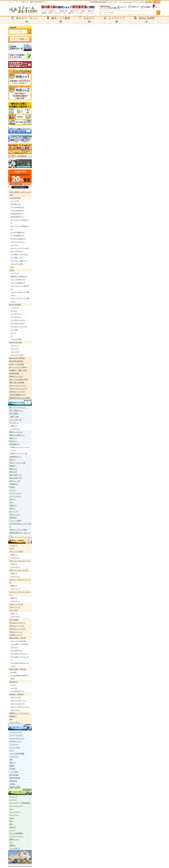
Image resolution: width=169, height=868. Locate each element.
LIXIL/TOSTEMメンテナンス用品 (20, 525)
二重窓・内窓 (14, 417)
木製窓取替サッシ (16, 457)
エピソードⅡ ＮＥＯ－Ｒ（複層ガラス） (20, 300)
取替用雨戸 (13, 518)
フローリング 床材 (16, 339)
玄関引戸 (12, 466)
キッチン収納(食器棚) (17, 754)
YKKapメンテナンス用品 (18, 530)
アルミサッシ (14, 423)
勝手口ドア (75, 11)
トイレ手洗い (14, 772)
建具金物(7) (13, 682)
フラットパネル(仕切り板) (18, 641)
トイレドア (13, 545)
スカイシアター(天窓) (17, 264)
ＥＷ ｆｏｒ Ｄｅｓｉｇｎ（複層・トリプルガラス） (19, 250)
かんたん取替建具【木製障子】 (20, 675)
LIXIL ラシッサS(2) (16, 552)
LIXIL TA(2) (14, 610)
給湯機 (12, 766)
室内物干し (13, 716)
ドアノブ (13, 685)
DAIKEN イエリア (16, 635)
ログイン (113, 7)
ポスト (12, 842)
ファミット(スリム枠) (17, 355)
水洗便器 (12, 769)
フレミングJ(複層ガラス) (18, 283)
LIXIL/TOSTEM (15, 198)
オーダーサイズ (15, 429)
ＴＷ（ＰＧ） (14, 245)
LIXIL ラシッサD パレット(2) (20, 561)
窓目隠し (12, 487)
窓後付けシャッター (16, 376)
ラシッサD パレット (16, 314)
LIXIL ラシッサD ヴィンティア (20, 707)
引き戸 (12, 549)
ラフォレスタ (14, 349)
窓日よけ (12, 499)
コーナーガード (15, 722)
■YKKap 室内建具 (16, 342)
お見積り (12, 784)
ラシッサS (14, 311)
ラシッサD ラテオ (16, 317)
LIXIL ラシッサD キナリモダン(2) (20, 593)
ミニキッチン (14, 744)
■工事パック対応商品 (17, 364)
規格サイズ (14, 426)
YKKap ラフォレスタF (17, 629)
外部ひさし (13, 505)
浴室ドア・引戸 (15, 481)
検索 (158, 12)
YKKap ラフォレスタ (17, 626)
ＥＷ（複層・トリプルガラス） (20, 254)
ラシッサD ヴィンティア (18, 320)
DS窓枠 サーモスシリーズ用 (19, 453)
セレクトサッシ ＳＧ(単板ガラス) (20, 221)
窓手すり (12, 508)
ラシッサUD (14, 330)
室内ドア (91, 11)
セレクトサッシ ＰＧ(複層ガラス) (20, 228)
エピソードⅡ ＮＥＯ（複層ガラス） (20, 287)
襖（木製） (14, 672)
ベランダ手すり (15, 849)
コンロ (12, 750)
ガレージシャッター (16, 806)
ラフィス (13, 333)
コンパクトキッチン (16, 735)
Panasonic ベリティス (17, 623)
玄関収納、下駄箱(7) (17, 694)
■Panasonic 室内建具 (17, 358)
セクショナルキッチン (17, 738)
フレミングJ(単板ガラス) (18, 280)
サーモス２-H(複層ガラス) (18, 239)
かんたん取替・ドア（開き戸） (20, 644)
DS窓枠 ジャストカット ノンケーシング (20, 449)
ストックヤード (15, 812)
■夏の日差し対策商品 (17, 383)
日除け (12, 818)
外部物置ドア (14, 484)
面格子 (44, 13)
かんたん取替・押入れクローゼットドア (20, 665)
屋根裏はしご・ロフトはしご (19, 713)
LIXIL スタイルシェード (18, 386)
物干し (12, 502)
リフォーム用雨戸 (16, 521)
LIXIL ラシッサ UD (16, 604)
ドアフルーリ (14, 647)
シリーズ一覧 (14, 201)
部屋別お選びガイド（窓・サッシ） (20, 534)
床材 (11, 719)
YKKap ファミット (16, 632)
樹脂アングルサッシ (16, 432)
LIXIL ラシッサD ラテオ (18, 704)
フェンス (12, 830)
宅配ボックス (14, 839)
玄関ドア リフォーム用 (17, 463)
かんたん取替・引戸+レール (19, 654)
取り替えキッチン (16, 741)
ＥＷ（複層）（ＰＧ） (17, 258)
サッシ (44, 11)
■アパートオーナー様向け (18, 367)
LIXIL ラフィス (15, 607)
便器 (83, 11)
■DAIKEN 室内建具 (16, 361)
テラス (12, 809)
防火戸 (12, 267)
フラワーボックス (16, 496)
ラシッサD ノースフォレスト (19, 327)
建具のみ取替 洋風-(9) (18, 638)
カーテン (12, 490)
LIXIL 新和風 (14, 620)
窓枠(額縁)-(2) (14, 444)
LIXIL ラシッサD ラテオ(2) (19, 570)
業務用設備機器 (15, 787)
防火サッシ (13, 441)
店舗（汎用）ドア (16, 475)
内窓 (50, 13)
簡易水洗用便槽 (15, 778)
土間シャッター (15, 515)
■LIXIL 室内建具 (15, 305)
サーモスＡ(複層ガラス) (18, 232)
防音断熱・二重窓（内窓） (19, 370)
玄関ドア (53, 11)
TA (11, 336)
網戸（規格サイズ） (16, 411)
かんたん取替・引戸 (16, 651)
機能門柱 (12, 846)
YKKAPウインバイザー (17, 392)
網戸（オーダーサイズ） (18, 407)
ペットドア (14, 688)
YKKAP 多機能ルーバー (18, 395)
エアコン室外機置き (16, 833)
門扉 (11, 824)
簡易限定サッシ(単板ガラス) (19, 276)
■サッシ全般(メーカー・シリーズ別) (20, 193)
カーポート (80, 13)
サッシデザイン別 (16, 420)
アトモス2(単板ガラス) (17, 207)
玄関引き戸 (63, 11)
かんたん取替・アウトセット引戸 (20, 658)
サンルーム (13, 797)
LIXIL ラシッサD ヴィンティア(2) (20, 581)
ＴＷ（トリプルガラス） (18, 242)
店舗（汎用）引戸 (16, 478)
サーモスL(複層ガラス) (17, 236)
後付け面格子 (14, 414)
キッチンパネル (15, 747)
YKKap (12, 270)
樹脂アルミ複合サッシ (17, 435)
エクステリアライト (16, 836)
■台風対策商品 (14, 373)
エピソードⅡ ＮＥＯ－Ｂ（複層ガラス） (20, 294)
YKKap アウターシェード (18, 389)
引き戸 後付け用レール (17, 691)
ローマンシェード (16, 493)
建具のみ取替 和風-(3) (18, 669)
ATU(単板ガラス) (16, 204)
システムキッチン (60, 13)
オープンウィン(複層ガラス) (19, 261)
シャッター (90, 13)
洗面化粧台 (13, 781)
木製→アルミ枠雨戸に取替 (19, 379)
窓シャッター (14, 511)
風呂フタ (12, 763)
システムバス (14, 757)
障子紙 (12, 679)
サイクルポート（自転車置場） (20, 803)
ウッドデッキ (14, 815)
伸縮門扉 (12, 827)
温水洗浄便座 (14, 775)
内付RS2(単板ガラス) (17, 214)
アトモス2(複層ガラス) (17, 210)
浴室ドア (71, 13)
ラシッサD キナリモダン (18, 323)
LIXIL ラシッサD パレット (18, 701)
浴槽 (11, 760)
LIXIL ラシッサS (16, 697)
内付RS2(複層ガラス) (17, 217)
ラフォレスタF (15, 352)
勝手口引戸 (13, 472)
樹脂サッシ (13, 438)
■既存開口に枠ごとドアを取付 (20, 398)
